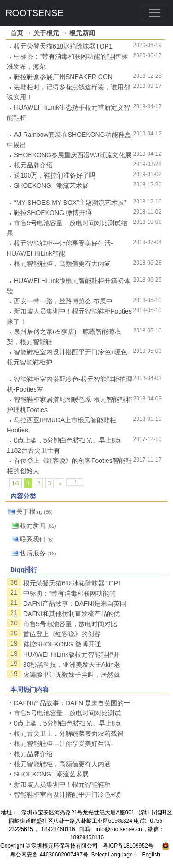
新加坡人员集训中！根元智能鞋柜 (62, 784)
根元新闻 (82, 33)
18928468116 (58, 829)
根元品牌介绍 (33, 165)
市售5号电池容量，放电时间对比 (70, 624)
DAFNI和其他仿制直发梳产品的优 (72, 614)
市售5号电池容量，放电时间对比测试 (67, 713)
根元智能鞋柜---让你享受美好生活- (63, 744)
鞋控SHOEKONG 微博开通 (53, 213)
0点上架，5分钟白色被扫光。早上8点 (68, 723)
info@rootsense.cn (119, 829)
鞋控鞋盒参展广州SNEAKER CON (63, 77)
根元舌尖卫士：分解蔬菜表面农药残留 (69, 733)
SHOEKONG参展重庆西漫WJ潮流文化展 (73, 155)
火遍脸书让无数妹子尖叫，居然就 (72, 675)
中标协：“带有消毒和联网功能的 (69, 593)
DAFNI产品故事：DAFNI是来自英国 (75, 603)
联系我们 (33, 539)
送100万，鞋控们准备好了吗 (55, 175)
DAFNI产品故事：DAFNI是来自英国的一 (72, 703)
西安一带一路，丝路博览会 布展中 (63, 301)
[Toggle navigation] (155, 13)
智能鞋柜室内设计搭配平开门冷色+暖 (67, 794)
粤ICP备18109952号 (128, 846)
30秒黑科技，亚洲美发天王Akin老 (72, 665)
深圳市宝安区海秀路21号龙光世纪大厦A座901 (78, 813)
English (151, 855)
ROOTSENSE (35, 13)
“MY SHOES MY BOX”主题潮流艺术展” (70, 203)
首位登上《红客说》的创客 (62, 634)
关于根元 (46, 33)
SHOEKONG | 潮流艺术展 (51, 185)
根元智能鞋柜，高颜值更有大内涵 (62, 264)
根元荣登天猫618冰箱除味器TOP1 (63, 46)
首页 (17, 33)
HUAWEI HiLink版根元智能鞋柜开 (72, 654)
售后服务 (33, 553)
